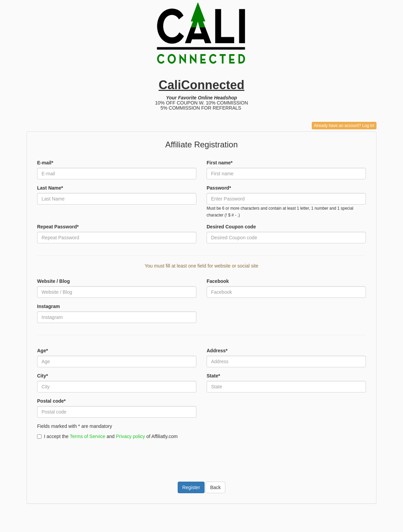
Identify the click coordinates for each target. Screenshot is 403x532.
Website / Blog (53, 281)
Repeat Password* (58, 227)
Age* (43, 351)
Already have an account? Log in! (344, 126)
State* (213, 376)
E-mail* (45, 163)
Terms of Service (87, 436)
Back (215, 487)
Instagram (49, 306)
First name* (220, 163)
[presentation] (89, 456)
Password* (219, 188)
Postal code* (51, 401)
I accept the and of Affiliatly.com (107, 436)
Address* (217, 351)
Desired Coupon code (231, 227)
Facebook (218, 281)
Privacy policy (130, 436)
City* (43, 376)
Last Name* (50, 188)
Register (191, 487)
